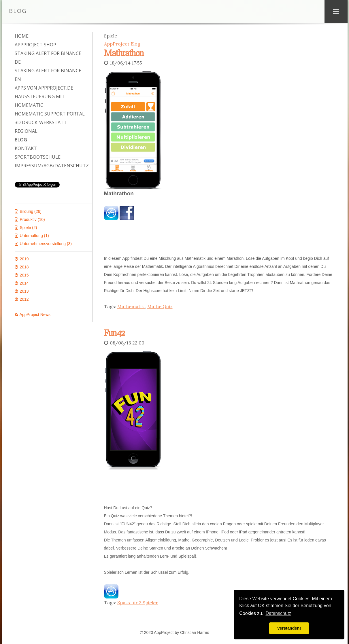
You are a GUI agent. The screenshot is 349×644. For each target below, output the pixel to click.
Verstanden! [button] (289, 628)
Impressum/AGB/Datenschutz (51, 166)
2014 (24, 283)
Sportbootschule (38, 157)
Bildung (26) (31, 211)
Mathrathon (124, 53)
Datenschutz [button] (278, 613)
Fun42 (114, 333)
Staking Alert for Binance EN (48, 75)
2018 (24, 267)
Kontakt (26, 148)
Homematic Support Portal (50, 114)
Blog (21, 140)
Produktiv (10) (32, 219)
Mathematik (131, 306)
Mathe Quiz (160, 306)
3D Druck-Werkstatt (41, 122)
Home (22, 36)
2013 (24, 291)
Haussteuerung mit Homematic (40, 101)
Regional (26, 131)
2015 (24, 275)
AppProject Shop (35, 45)
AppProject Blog (122, 44)
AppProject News (35, 315)
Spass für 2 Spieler (138, 601)
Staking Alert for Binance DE (48, 58)
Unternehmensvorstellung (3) (46, 244)
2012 (24, 299)
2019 (24, 259)
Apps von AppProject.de (44, 88)
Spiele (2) (29, 228)
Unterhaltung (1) (34, 236)
